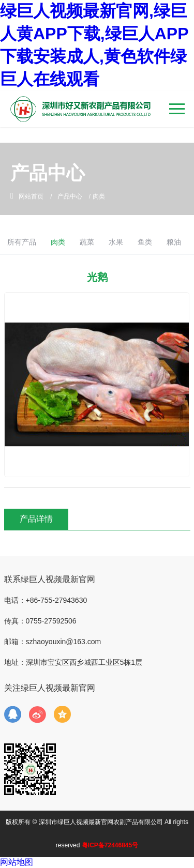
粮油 (174, 242)
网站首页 (31, 196)
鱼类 (145, 242)
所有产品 (22, 242)
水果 (116, 242)
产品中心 (70, 196)
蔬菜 (87, 242)
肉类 (58, 242)
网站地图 (17, 862)
